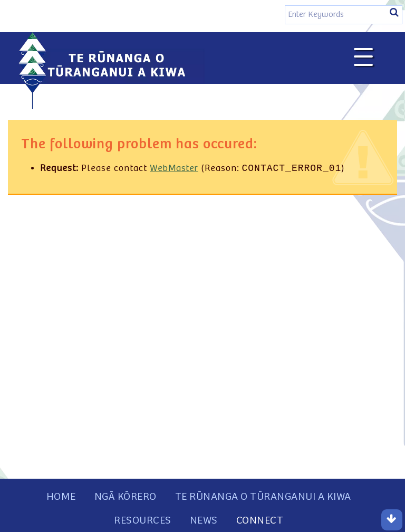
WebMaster (174, 169)
